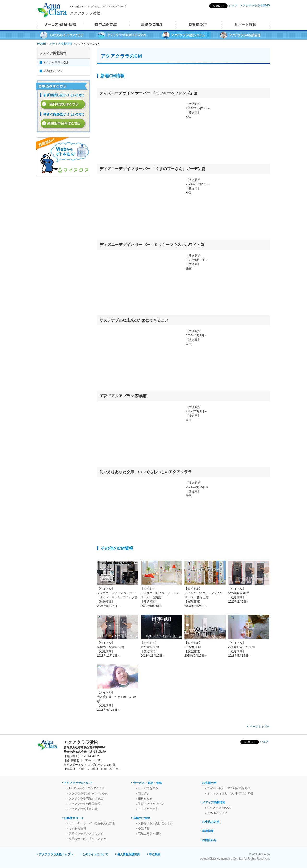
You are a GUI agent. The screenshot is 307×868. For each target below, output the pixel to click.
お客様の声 (209, 783)
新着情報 (208, 831)
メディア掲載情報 (61, 44)
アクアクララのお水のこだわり (89, 794)
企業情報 (144, 829)
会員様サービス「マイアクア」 (89, 839)
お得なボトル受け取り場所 (155, 823)
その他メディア (53, 71)
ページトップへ (260, 727)
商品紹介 (144, 794)
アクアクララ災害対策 (83, 809)
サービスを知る (148, 788)
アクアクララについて (78, 783)
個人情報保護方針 (129, 854)
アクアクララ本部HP (256, 6)
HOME (41, 44)
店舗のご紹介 (142, 818)
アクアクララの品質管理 (84, 804)
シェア (233, 6)
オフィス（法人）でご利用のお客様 (230, 794)
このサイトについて (95, 854)
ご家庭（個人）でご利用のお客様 (229, 788)
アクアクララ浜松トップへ (56, 854)
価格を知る (145, 799)
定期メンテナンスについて (86, 834)
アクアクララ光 (148, 809)
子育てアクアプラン (151, 804)
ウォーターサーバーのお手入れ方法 (92, 823)
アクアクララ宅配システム (86, 799)
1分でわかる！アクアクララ (87, 788)
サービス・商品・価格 (148, 783)
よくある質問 (77, 829)
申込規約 (155, 854)
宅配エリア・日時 (149, 834)
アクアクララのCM (56, 63)
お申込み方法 (211, 822)
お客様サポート (74, 818)
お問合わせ (209, 840)
